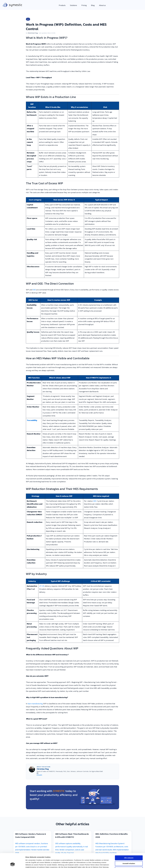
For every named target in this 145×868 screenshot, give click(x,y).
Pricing (84, 5)
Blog (93, 5)
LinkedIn (39, 775)
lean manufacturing (35, 704)
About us (102, 5)
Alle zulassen (129, 453)
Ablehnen (129, 464)
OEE (34, 290)
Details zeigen (103, 494)
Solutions (73, 5)
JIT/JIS (42, 586)
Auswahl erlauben (129, 458)
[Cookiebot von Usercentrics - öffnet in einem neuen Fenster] (13, 494)
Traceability (32, 420)
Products (62, 5)
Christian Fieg (33, 33)
